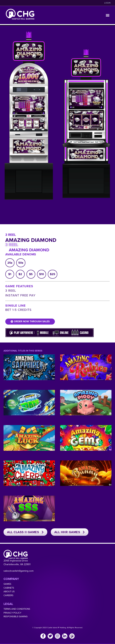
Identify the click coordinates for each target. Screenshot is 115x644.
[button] (108, 15)
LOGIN (107, 3)
